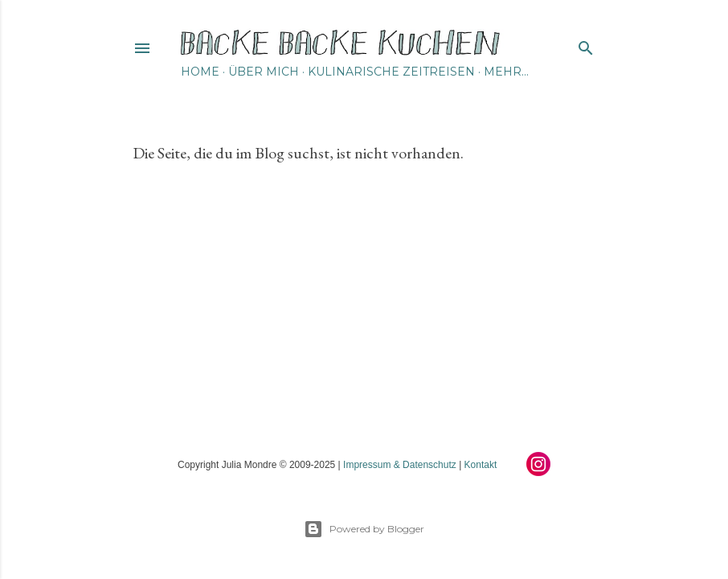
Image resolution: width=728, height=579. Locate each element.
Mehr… (506, 72)
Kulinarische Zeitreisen (391, 72)
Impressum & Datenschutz (400, 465)
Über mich (264, 72)
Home (200, 72)
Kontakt (481, 465)
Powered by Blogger (364, 529)
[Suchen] (586, 45)
